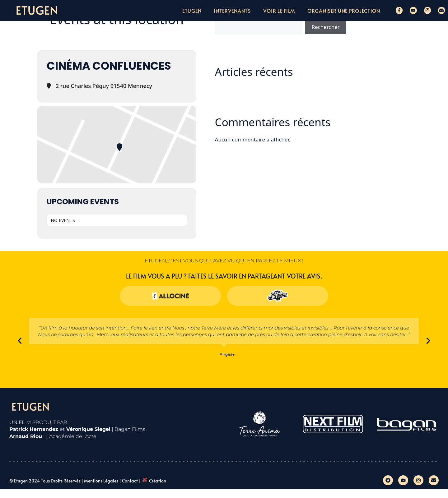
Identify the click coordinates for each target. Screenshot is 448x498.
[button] (20, 341)
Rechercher (326, 27)
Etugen (192, 11)
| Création (152, 481)
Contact (130, 481)
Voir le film (279, 11)
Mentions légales (101, 481)
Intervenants (232, 11)
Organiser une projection (344, 11)
